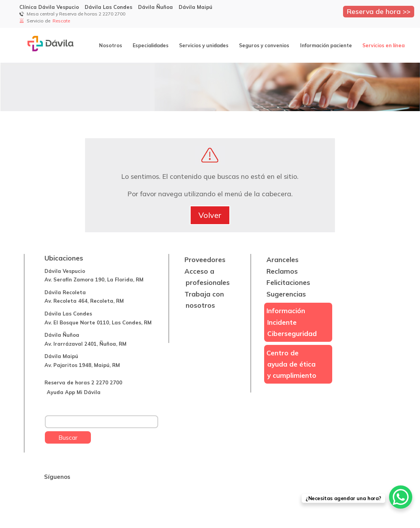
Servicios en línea (383, 45)
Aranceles (283, 260)
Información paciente (326, 45)
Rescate (62, 21)
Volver (210, 215)
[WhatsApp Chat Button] (401, 497)
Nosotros (111, 45)
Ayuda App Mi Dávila (74, 392)
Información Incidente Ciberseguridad (292, 322)
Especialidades (151, 45)
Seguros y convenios (264, 45)
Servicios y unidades (204, 45)
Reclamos (282, 271)
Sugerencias (286, 294)
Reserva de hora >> (379, 11)
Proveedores (205, 260)
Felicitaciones (288, 282)
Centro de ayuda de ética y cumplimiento (292, 364)
